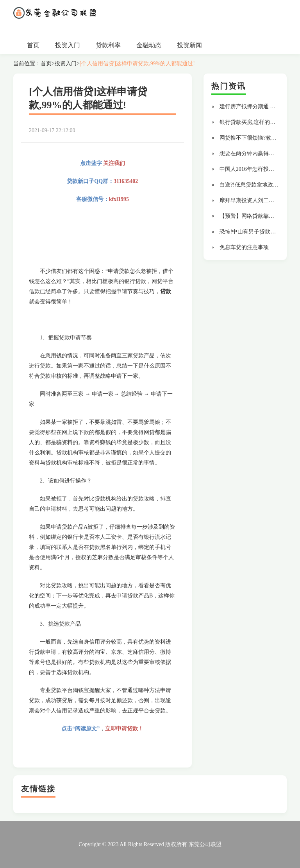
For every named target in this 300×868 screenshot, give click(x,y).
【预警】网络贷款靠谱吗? (251, 216)
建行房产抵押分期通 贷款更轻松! (259, 107)
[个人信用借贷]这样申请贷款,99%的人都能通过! (137, 64)
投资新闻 (189, 45)
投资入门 (68, 45)
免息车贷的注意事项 (244, 247)
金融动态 (149, 45)
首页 (33, 45)
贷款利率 (108, 45)
